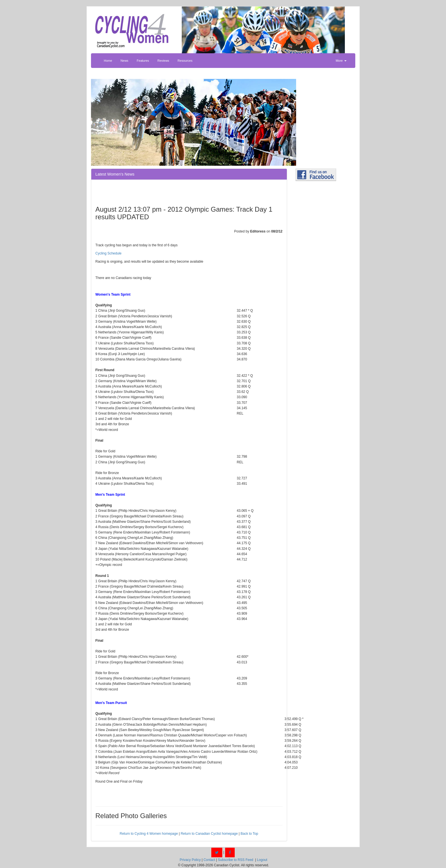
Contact (209, 860)
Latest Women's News (115, 174)
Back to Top (249, 834)
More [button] (341, 61)
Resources (185, 61)
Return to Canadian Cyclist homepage (209, 834)
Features (143, 61)
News (125, 61)
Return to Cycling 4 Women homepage (149, 834)
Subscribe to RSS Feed (235, 860)
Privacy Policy (190, 860)
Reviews (163, 61)
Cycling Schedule (109, 253)
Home (108, 61)
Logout (262, 860)
